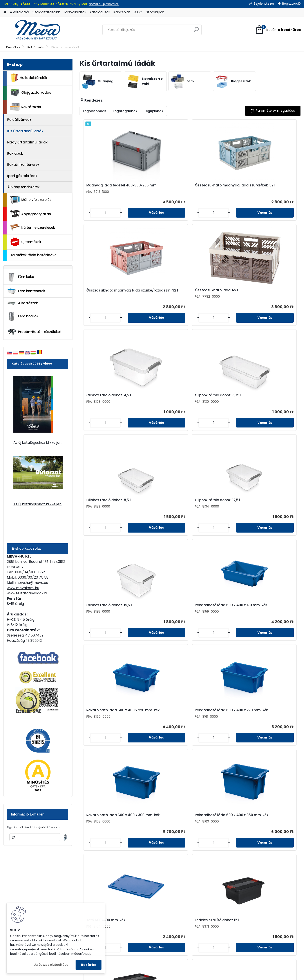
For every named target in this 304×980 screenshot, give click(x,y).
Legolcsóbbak (95, 111)
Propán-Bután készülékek (34, 332)
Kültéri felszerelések (33, 228)
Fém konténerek (26, 291)
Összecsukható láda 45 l (271, 186)
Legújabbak (154, 111)
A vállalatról (19, 12)
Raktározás (36, 47)
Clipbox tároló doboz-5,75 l (162, 296)
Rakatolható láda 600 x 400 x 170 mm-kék (160, 404)
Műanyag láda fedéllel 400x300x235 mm (103, 188)
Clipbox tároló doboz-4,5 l (106, 295)
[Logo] (33, 30)
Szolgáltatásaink (46, 12)
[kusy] (92, 216)
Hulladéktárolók (29, 78)
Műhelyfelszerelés (31, 200)
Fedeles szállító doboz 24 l (107, 619)
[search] (196, 31)
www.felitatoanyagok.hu (28, 593)
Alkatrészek (22, 303)
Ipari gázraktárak (22, 176)
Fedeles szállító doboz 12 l (272, 512)
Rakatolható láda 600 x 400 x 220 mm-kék (215, 404)
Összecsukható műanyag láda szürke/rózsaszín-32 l (217, 190)
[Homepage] (5, 12)
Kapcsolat (122, 12)
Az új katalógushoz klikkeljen (37, 443)
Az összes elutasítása (51, 965)
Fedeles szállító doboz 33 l (162, 619)
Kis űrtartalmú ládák (25, 131)
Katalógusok (100, 12)
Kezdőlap (13, 47)
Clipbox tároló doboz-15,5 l (107, 403)
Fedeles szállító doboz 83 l (272, 619)
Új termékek (26, 242)
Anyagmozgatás (31, 214)
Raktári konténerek (23, 165)
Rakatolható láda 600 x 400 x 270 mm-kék (270, 404)
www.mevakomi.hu (23, 588)
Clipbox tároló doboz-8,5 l (217, 295)
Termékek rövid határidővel (34, 255)
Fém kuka (21, 277)
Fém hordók (23, 317)
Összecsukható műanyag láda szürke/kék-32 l (162, 189)
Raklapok (15, 153)
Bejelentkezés (264, 4)
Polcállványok (19, 120)
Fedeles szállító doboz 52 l (217, 619)
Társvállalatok (75, 12)
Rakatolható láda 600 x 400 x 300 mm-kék (104, 513)
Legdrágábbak (125, 111)
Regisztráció (291, 4)
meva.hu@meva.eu (104, 4)
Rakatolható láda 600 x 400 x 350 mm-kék (160, 513)
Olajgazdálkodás (31, 93)
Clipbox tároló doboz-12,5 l (273, 295)
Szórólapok (155, 12)
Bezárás (89, 965)
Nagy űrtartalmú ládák (27, 142)
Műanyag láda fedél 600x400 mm (157, 726)
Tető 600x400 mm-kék (214, 512)
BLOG (138, 12)
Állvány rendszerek (23, 187)
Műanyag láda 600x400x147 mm (210, 726)
